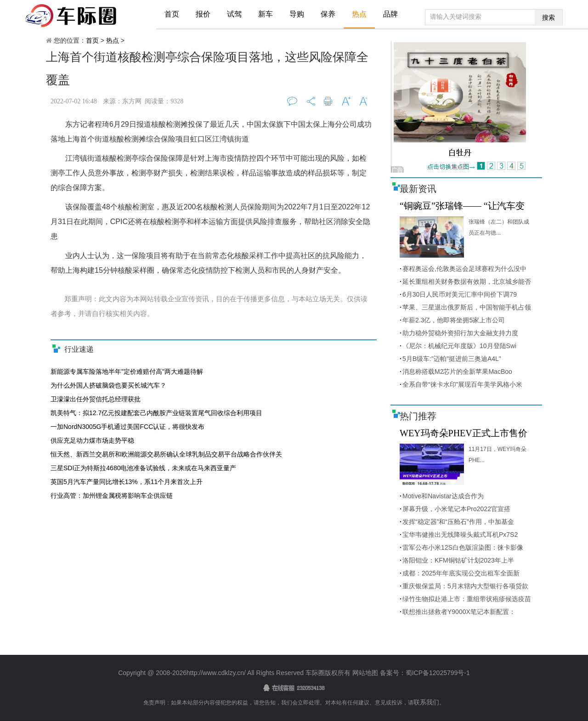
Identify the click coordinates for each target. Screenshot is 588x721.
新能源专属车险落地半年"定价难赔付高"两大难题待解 (127, 372)
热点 (359, 14)
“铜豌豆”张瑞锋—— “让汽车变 (462, 206)
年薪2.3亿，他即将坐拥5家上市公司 (454, 320)
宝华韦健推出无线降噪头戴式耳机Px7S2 (460, 535)
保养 (328, 14)
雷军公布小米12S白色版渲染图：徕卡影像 (463, 547)
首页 (172, 14)
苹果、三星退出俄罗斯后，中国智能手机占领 (467, 307)
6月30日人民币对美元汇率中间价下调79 (460, 294)
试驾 (234, 14)
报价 (203, 14)
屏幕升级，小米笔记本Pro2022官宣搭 (456, 509)
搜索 (548, 17)
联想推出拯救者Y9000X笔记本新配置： (459, 612)
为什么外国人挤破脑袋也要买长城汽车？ (108, 385)
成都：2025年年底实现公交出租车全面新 (461, 573)
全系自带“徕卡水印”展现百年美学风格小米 (462, 384)
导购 (297, 14)
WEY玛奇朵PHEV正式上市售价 (464, 433)
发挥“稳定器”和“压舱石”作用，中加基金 (458, 522)
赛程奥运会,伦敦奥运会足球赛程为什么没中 (464, 269)
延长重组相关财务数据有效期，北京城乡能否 (467, 282)
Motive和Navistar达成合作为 (443, 496)
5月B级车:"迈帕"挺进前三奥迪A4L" (452, 359)
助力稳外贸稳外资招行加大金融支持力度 (460, 333)
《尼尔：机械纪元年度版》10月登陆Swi (459, 346)
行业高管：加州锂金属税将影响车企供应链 (112, 496)
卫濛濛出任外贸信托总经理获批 (96, 399)
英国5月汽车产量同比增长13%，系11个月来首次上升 (127, 482)
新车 (266, 14)
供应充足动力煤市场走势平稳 (92, 440)
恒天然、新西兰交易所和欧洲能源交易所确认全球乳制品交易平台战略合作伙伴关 (166, 454)
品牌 (390, 14)
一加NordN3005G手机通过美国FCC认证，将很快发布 (127, 427)
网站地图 (365, 673)
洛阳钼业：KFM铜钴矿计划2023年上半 (458, 560)
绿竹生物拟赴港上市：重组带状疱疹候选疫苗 (467, 599)
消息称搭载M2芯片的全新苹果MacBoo (457, 372)
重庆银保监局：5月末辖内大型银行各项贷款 (465, 586)
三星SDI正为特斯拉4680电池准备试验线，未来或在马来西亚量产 (143, 468)
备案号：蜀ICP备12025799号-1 (424, 673)
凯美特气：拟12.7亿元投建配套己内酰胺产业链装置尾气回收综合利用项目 (156, 413)
